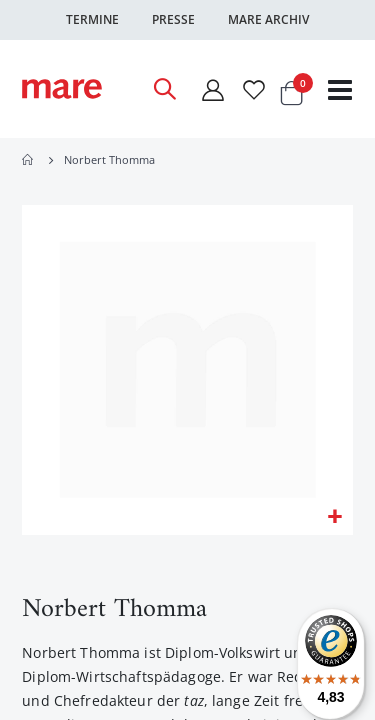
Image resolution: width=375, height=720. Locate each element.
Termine (92, 19)
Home (29, 160)
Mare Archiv (268, 19)
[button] (334, 517)
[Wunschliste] (254, 89)
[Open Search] (164, 89)
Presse (173, 19)
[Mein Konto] (212, 89)
